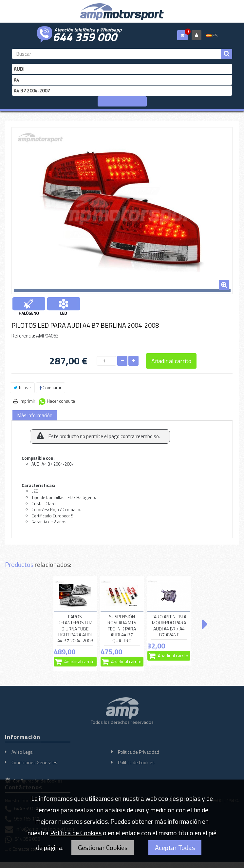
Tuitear (22, 388)
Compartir (50, 388)
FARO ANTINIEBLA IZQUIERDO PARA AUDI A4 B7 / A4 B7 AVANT (169, 626)
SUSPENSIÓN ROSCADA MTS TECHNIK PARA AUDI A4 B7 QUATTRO (122, 629)
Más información (35, 415)
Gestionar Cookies (103, 848)
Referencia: (23, 336)
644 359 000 (85, 36)
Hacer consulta (61, 401)
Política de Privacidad (139, 752)
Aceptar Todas (175, 848)
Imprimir (28, 401)
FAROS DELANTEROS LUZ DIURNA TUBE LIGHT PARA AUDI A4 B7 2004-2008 (75, 629)
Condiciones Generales (34, 762)
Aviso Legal (22, 752)
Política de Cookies (136, 762)
